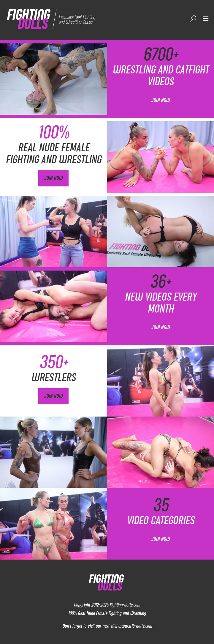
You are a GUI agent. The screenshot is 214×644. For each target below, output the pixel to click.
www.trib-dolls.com (135, 626)
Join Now (161, 100)
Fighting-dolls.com (125, 605)
